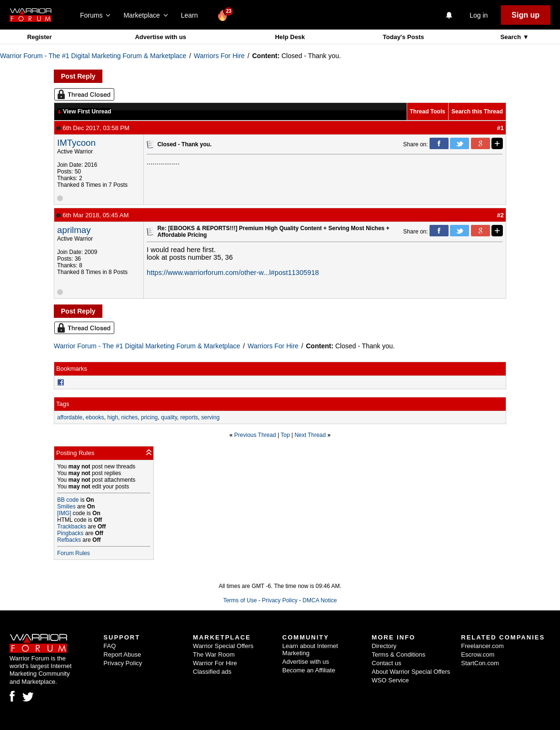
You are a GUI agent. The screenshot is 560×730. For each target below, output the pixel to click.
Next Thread (310, 435)
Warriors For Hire (219, 56)
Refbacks (69, 540)
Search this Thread (477, 112)
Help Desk (290, 37)
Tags (63, 404)
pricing (149, 417)
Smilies (66, 507)
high (113, 417)
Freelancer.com (482, 646)
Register (40, 37)
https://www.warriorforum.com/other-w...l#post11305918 (233, 273)
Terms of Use (240, 600)
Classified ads (212, 672)
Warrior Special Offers (223, 646)
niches (130, 417)
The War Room (214, 654)
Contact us (387, 663)
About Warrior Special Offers (411, 672)
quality (169, 417)
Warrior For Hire (215, 663)
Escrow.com (478, 654)
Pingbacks (70, 533)
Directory (384, 646)
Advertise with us (160, 37)
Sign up (525, 15)
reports (189, 417)
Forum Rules (74, 553)
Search (512, 37)
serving (210, 417)
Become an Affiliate (309, 670)
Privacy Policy (280, 600)
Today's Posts (404, 37)
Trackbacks (72, 527)
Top (285, 435)
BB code (68, 500)
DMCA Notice (320, 600)
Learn (192, 15)
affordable (70, 417)
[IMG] (64, 513)
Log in (479, 15)
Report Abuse (122, 654)
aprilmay (74, 230)
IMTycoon (76, 143)
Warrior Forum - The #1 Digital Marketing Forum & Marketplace (93, 56)
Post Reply (78, 76)
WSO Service (390, 680)
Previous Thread (255, 435)
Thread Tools (428, 112)
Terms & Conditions (399, 654)
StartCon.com (480, 663)
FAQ (110, 646)
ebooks (95, 417)
